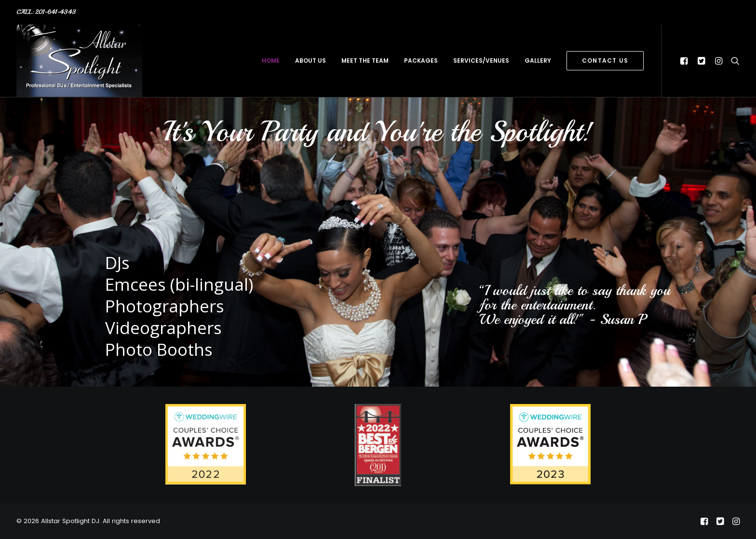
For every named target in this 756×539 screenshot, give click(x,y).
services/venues (481, 61)
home (271, 61)
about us (310, 61)
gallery (538, 61)
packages (421, 61)
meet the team (365, 61)
